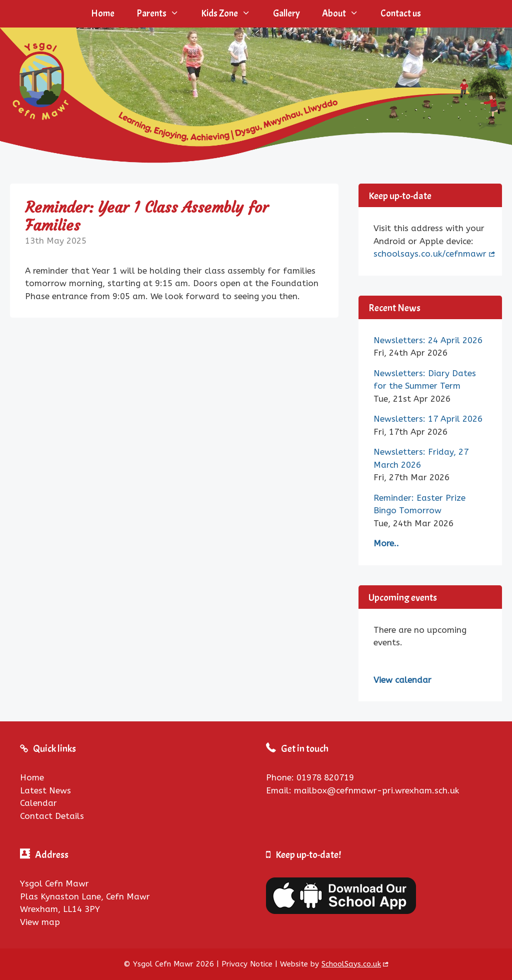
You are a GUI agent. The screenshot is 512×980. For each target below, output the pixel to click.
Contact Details (52, 816)
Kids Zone (231, 14)
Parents (163, 14)
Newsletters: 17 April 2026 (428, 419)
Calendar (38, 803)
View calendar (402, 680)
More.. (386, 543)
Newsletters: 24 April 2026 (428, 340)
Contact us (401, 14)
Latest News (45, 790)
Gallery (286, 14)
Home (103, 14)
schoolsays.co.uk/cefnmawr (430, 254)
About (346, 14)
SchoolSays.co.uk (351, 964)
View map (40, 922)
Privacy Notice (247, 964)
